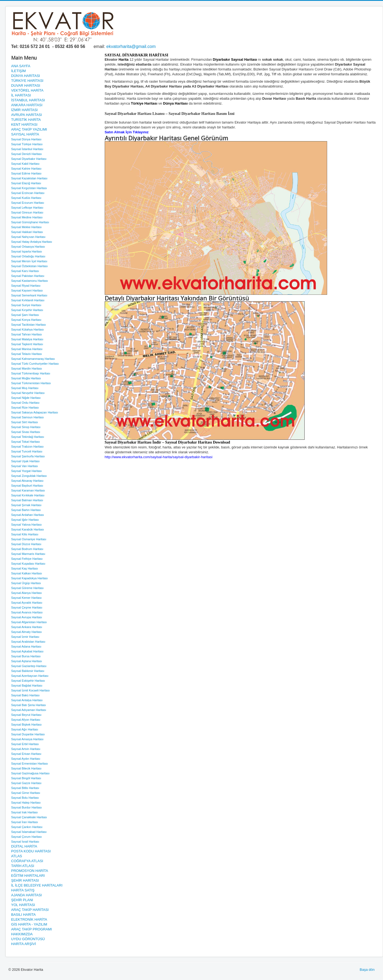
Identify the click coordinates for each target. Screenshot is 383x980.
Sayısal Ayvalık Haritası (27, 603)
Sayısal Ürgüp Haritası (26, 583)
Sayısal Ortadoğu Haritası (28, 256)
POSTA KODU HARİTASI (31, 851)
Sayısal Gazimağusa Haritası (30, 773)
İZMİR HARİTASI (24, 110)
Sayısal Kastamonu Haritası (30, 281)
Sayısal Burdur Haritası (26, 807)
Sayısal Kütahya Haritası (27, 329)
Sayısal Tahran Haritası (27, 334)
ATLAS (17, 856)
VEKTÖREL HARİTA (27, 90)
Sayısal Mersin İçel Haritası (29, 261)
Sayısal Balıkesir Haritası (28, 671)
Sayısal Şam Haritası (25, 315)
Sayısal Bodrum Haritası (27, 549)
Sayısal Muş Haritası (25, 388)
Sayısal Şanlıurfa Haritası (28, 456)
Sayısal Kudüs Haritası (26, 198)
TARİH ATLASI (23, 866)
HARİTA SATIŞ (23, 890)
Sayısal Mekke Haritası (26, 227)
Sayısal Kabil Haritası (25, 164)
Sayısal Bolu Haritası (25, 798)
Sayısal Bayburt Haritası (27, 486)
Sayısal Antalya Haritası (27, 700)
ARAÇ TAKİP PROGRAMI (31, 929)
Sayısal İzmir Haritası (25, 637)
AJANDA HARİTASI (26, 895)
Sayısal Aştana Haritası (27, 661)
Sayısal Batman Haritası (27, 500)
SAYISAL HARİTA (25, 134)
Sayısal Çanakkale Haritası (29, 817)
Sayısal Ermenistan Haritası (30, 764)
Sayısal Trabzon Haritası (27, 447)
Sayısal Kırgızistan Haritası (29, 188)
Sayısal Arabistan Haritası (28, 642)
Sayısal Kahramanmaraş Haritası (33, 359)
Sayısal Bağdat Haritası (27, 685)
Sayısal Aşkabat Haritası (27, 651)
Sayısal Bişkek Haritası (26, 725)
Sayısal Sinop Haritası (26, 427)
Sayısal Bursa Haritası (26, 656)
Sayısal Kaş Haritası (25, 568)
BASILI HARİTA (23, 915)
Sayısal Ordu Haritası (25, 403)
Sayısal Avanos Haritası (27, 612)
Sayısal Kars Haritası (25, 271)
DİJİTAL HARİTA (24, 846)
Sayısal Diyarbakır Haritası (29, 159)
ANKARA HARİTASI (27, 105)
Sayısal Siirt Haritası (25, 422)
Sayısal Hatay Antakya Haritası (32, 242)
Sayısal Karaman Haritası (28, 490)
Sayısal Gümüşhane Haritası (30, 222)
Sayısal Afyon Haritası (26, 720)
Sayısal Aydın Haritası (26, 759)
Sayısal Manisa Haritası (27, 349)
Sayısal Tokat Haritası (25, 442)
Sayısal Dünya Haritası (26, 139)
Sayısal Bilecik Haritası (26, 768)
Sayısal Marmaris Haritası (28, 554)
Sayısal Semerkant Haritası (29, 295)
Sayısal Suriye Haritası (26, 305)
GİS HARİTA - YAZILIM (29, 924)
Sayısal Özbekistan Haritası (29, 266)
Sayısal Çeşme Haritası (27, 607)
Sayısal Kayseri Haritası (27, 290)
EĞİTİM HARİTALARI (28, 876)
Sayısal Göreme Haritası (27, 588)
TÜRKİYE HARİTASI (27, 81)
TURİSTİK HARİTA (26, 120)
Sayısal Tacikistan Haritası (28, 325)
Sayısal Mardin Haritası (27, 368)
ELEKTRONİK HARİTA (29, 919)
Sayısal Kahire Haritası (26, 169)
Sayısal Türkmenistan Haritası (31, 383)
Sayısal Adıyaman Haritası (29, 710)
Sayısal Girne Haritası (26, 793)
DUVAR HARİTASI (26, 85)
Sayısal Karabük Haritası (28, 529)
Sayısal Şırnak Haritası (26, 505)
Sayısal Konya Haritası (26, 320)
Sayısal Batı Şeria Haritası (28, 705)
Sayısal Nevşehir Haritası (28, 393)
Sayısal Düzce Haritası (26, 544)
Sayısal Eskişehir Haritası (28, 681)
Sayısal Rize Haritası (25, 407)
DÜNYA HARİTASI (25, 76)
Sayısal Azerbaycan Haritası (30, 676)
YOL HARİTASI (23, 905)
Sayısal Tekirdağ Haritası (28, 437)
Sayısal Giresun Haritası (27, 212)
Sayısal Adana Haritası (26, 646)
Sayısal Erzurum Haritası (28, 203)
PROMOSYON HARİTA (30, 871)
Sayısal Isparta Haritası (27, 251)
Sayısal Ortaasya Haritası (28, 247)
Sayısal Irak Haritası (24, 812)
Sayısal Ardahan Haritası (28, 515)
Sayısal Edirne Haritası (26, 173)
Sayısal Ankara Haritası (27, 627)
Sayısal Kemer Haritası (26, 598)
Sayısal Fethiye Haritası (27, 559)
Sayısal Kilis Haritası (25, 534)
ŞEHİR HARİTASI (25, 880)
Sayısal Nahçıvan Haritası (28, 237)
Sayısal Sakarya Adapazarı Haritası (35, 412)
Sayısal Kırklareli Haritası (28, 300)
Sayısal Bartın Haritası (26, 510)
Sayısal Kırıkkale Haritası (28, 495)
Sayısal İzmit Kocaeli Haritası (30, 690)
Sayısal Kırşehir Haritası (27, 310)
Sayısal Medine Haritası (27, 217)
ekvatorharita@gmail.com (131, 46)
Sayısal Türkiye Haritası (27, 144)
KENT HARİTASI (24, 124)
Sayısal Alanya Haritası (26, 593)
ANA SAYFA (21, 66)
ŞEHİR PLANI (22, 900)
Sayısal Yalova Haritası (26, 525)
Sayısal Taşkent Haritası (27, 344)
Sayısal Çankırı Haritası (27, 827)
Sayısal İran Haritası (25, 822)
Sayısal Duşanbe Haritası (28, 734)
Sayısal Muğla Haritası (26, 378)
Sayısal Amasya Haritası (27, 739)
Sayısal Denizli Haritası (26, 154)
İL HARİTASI (21, 95)
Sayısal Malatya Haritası (27, 339)
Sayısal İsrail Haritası (25, 842)
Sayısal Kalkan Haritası (27, 573)
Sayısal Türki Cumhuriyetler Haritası (35, 364)
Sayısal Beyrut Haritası (26, 715)
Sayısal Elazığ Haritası (26, 183)
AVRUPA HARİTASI (26, 115)
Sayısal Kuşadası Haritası (28, 564)
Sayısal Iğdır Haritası (25, 520)
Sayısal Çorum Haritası (26, 837)
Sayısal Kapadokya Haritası (29, 578)
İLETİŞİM (18, 71)
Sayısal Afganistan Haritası (29, 622)
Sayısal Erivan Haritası (26, 754)
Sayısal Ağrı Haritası (25, 729)
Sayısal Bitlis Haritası (25, 788)
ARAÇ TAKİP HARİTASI (30, 910)
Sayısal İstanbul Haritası (27, 149)
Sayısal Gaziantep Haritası (29, 666)
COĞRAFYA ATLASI (27, 861)
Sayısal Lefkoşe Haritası (27, 208)
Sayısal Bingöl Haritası (26, 778)
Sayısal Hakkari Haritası (27, 232)
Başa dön (367, 970)
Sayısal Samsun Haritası (27, 417)
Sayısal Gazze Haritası (26, 783)
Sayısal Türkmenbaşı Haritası (31, 373)
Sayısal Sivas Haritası (26, 432)
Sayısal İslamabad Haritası (29, 832)
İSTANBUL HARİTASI (28, 100)
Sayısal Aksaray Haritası (27, 481)
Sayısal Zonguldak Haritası (29, 476)
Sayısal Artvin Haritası (26, 749)
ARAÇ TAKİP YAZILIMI (29, 129)
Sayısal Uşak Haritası (25, 461)
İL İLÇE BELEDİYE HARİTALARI (37, 885)
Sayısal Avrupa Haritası (27, 617)
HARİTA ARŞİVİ (24, 944)
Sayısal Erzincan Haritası (28, 193)
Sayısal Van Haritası (25, 466)
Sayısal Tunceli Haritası (27, 451)
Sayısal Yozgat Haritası (26, 471)
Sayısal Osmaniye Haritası (29, 539)
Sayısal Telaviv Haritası (27, 354)
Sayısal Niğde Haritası (26, 398)
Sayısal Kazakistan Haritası (29, 178)
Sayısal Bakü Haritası (25, 695)
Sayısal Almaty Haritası (26, 632)
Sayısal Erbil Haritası (25, 744)
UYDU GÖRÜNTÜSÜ (28, 939)
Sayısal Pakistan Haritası (28, 276)
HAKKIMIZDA (22, 934)
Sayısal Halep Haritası (26, 803)
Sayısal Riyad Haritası (26, 286)
